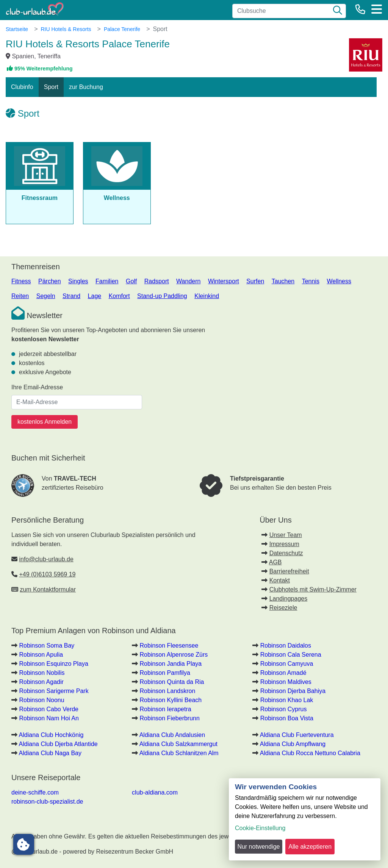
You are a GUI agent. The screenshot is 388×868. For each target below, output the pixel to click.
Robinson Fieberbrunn (170, 718)
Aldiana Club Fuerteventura (297, 735)
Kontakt (280, 580)
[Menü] (377, 9)
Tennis (311, 281)
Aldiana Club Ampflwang (293, 744)
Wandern (188, 281)
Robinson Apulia (41, 655)
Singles (78, 281)
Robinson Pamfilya (165, 673)
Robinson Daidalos (286, 646)
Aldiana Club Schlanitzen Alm (179, 753)
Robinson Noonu (41, 700)
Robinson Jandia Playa (171, 664)
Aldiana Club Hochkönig (51, 735)
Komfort (119, 296)
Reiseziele (283, 608)
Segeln (46, 296)
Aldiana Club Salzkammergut (178, 744)
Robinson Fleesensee (169, 646)
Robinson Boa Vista (287, 718)
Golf (131, 281)
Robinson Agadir (41, 682)
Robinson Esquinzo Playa (53, 664)
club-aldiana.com (155, 792)
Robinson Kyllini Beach (171, 700)
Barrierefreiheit (289, 571)
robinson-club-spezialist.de (47, 802)
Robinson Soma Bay (47, 646)
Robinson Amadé (283, 673)
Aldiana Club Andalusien (172, 735)
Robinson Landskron (168, 691)
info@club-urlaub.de (46, 559)
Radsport (157, 281)
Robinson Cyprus (284, 709)
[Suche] (338, 11)
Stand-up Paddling (162, 296)
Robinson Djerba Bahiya (293, 691)
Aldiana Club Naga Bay (50, 753)
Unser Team (286, 535)
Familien (107, 281)
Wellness (339, 281)
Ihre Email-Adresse (37, 387)
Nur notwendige (258, 847)
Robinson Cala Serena (291, 655)
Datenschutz (286, 553)
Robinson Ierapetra (166, 709)
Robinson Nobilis (42, 673)
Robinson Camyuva (287, 664)
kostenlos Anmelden (45, 422)
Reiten (20, 296)
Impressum (284, 544)
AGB (275, 562)
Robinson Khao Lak (287, 700)
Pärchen (50, 281)
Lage (95, 296)
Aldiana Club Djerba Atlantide (58, 744)
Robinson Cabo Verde (49, 709)
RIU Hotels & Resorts (66, 29)
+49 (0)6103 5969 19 (47, 574)
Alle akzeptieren (310, 847)
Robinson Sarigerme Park (54, 691)
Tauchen (283, 281)
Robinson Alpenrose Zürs (174, 655)
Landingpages (289, 599)
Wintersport (224, 281)
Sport (51, 87)
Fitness (21, 281)
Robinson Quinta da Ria (172, 682)
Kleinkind (207, 296)
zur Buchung (86, 87)
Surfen (255, 281)
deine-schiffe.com (35, 792)
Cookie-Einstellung (260, 828)
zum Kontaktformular (48, 589)
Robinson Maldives (286, 682)
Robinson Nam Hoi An (49, 718)
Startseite (17, 29)
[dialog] (305, 819)
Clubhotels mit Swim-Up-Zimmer (313, 589)
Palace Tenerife (122, 29)
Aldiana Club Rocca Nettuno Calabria (310, 753)
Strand (71, 296)
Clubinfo (22, 87)
